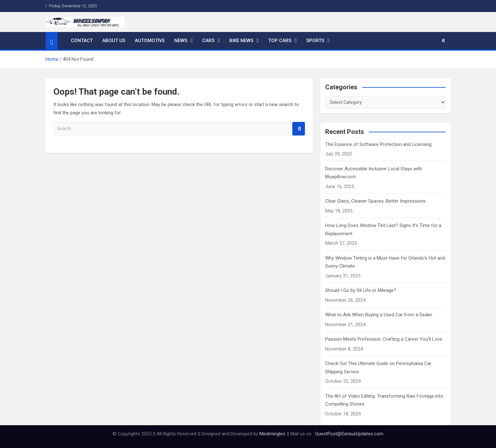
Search (299, 129)
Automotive (150, 41)
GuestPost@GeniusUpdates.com (349, 434)
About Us (114, 41)
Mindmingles (272, 434)
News (181, 41)
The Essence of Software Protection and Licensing (378, 144)
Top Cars (280, 41)
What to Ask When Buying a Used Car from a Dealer (379, 315)
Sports (315, 41)
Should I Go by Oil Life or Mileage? (361, 290)
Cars (208, 41)
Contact (82, 41)
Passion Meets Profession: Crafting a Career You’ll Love (384, 339)
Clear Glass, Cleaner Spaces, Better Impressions (375, 201)
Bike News (241, 41)
